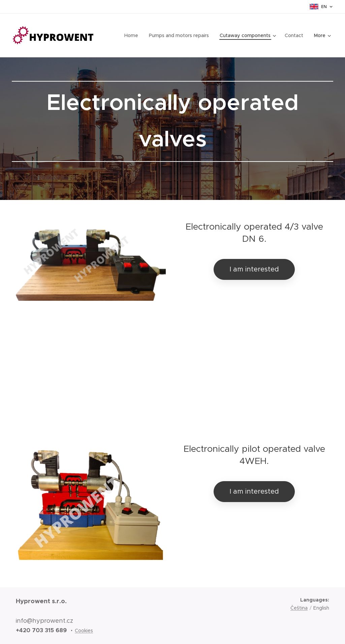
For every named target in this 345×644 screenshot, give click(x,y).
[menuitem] (133, 35)
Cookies (84, 631)
